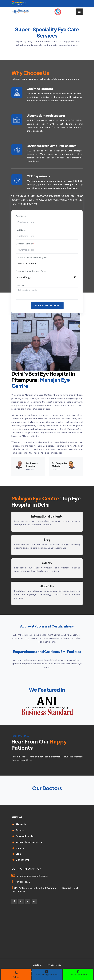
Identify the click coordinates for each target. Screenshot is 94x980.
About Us (47, 586)
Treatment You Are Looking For (32, 257)
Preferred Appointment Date (31, 271)
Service (20, 830)
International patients (47, 516)
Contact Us (22, 860)
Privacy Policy (54, 965)
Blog (18, 854)
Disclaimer (38, 965)
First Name (22, 216)
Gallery (47, 563)
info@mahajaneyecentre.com (32, 876)
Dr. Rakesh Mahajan (32, 465)
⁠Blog (47, 540)
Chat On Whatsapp (78, 973)
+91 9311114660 (22, 882)
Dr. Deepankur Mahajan (60, 465)
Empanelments (25, 836)
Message (20, 285)
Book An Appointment (47, 973)
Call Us (16, 975)
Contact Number (25, 244)
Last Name (22, 230)
